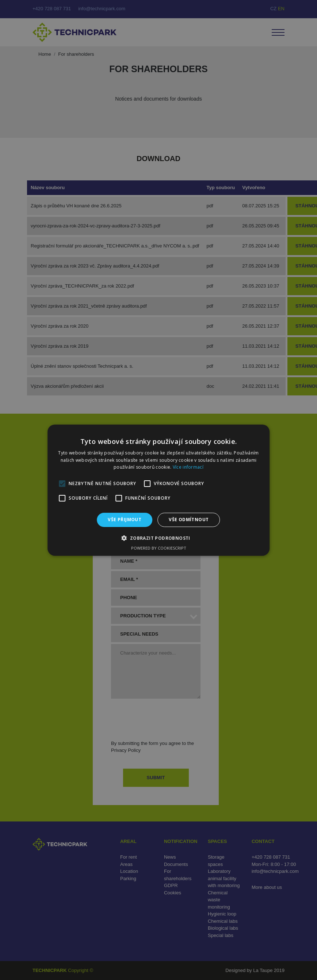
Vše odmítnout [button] (189, 520)
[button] (158, 538)
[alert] (158, 490)
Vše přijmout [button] (125, 520)
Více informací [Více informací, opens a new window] (188, 467)
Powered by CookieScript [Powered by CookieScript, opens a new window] (159, 548)
